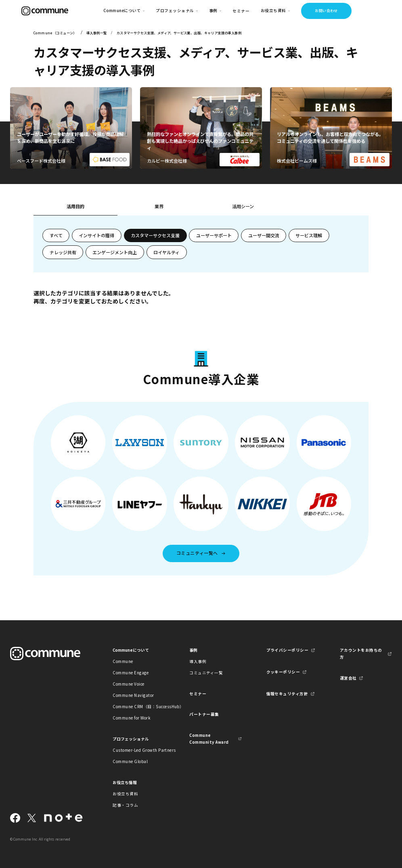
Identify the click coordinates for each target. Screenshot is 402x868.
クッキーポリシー (283, 672)
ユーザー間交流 (264, 235)
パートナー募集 (204, 714)
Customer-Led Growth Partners (139, 750)
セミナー (241, 11)
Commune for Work (132, 718)
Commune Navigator (133, 695)
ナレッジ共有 (63, 252)
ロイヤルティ (166, 252)
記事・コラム (125, 805)
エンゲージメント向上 (115, 252)
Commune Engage (131, 673)
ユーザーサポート (214, 235)
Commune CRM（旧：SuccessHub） (139, 707)
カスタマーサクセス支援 (155, 235)
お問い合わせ (326, 11)
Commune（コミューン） (55, 33)
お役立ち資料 (125, 794)
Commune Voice (128, 684)
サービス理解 (309, 235)
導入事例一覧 (97, 33)
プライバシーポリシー (288, 650)
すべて (56, 235)
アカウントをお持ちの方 (361, 654)
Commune (123, 661)
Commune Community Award (209, 739)
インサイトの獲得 (96, 235)
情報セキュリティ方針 (287, 694)
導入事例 (198, 661)
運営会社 (348, 678)
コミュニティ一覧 (206, 673)
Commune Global (130, 761)
